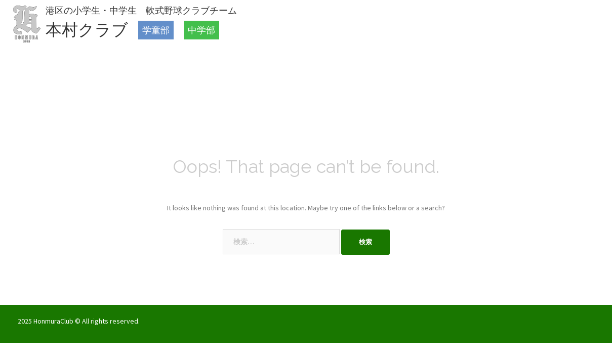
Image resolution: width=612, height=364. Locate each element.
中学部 (201, 30)
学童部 (156, 30)
